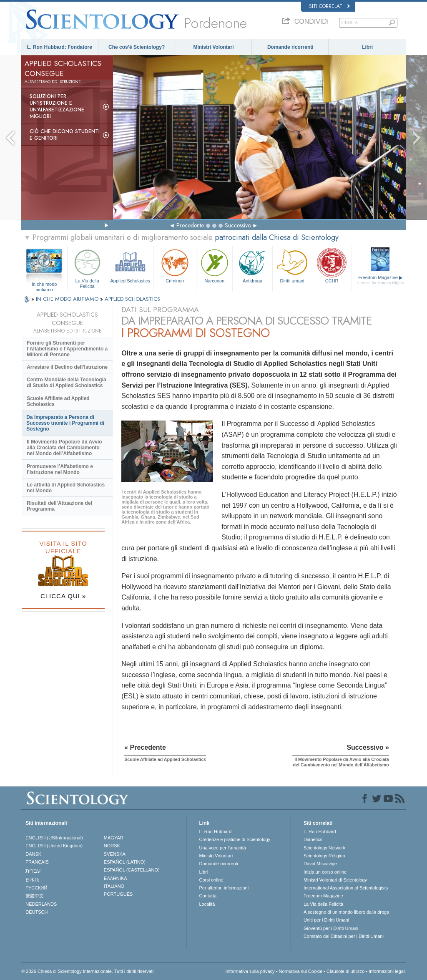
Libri (367, 47)
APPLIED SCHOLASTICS (132, 299)
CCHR (332, 265)
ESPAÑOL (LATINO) (125, 862)
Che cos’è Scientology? (137, 47)
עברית (33, 871)
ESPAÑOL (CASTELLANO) (132, 870)
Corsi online (211, 880)
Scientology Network (324, 848)
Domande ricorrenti (290, 47)
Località (207, 904)
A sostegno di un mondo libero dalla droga (346, 912)
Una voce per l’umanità (222, 848)
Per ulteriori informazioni (224, 888)
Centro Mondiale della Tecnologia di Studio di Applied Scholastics (66, 383)
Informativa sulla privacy (250, 971)
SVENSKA (115, 854)
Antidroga (252, 265)
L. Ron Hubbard (215, 831)
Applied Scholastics (130, 265)
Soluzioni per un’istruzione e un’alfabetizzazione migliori (57, 106)
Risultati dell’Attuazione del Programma (59, 506)
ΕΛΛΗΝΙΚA (116, 878)
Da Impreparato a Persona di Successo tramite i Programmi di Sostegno (65, 423)
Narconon (214, 265)
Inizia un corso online (325, 872)
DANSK (33, 854)
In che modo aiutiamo (44, 285)
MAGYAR (114, 838)
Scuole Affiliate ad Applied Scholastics (58, 401)
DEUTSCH (36, 912)
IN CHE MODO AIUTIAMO (68, 299)
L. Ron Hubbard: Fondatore (60, 47)
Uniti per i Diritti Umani (326, 920)
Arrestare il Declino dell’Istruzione (67, 367)
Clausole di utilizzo (345, 971)
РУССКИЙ (36, 888)
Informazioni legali (387, 971)
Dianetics (313, 839)
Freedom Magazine (381, 280)
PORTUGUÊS (118, 894)
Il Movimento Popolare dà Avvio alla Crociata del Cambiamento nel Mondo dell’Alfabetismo (64, 448)
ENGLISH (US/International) (54, 838)
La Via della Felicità (87, 267)
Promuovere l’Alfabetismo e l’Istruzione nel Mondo (60, 469)
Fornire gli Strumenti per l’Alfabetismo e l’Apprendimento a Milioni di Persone (67, 349)
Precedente (190, 225)
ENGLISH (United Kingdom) (54, 846)
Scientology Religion (324, 856)
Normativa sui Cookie (301, 971)
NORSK (112, 846)
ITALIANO (114, 886)
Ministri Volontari (213, 47)
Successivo (238, 225)
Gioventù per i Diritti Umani (331, 928)
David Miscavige (320, 864)
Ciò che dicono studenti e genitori (65, 135)
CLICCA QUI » (63, 596)
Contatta (208, 896)
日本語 (32, 880)
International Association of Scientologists (346, 888)
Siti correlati (329, 6)
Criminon (175, 265)
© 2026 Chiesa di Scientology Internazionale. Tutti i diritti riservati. (88, 971)
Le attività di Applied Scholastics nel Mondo (66, 488)
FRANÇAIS (37, 862)
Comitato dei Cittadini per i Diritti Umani (344, 936)
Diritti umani (292, 265)
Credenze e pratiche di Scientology (235, 839)
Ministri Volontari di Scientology (335, 880)
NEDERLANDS (41, 904)
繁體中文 (35, 896)
